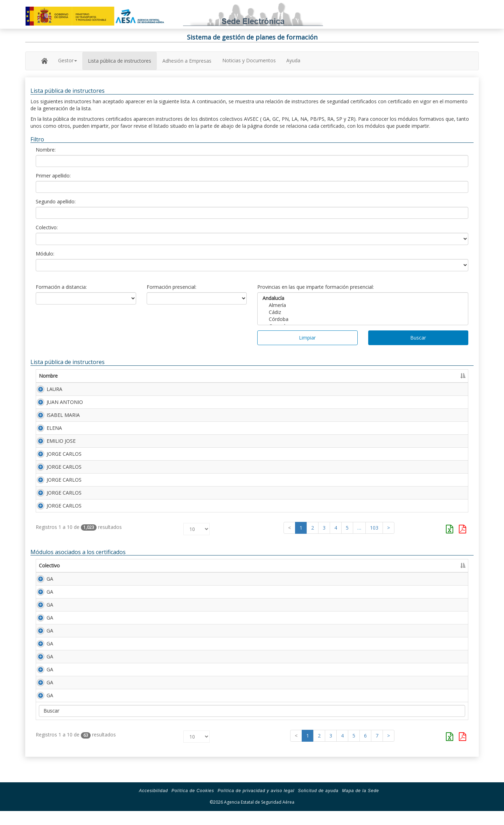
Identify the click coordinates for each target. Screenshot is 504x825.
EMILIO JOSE (53, 446)
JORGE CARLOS (56, 461)
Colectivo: (47, 227)
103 (374, 542)
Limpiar (307, 338)
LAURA (47, 389)
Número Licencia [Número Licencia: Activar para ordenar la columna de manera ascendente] (317, 376)
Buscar (418, 338)
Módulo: (45, 254)
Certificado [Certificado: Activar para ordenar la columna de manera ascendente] (375, 376)
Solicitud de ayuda (318, 805)
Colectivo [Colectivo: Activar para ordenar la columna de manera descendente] (49, 579)
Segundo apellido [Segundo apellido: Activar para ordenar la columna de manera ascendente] (222, 376)
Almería (363, 305)
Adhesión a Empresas (187, 61)
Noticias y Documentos (249, 60)
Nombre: (46, 150)
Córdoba (363, 319)
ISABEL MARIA (55, 418)
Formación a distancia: (61, 287)
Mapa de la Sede (360, 805)
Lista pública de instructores (120, 61)
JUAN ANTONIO (57, 403)
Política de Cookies (193, 805)
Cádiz (363, 312)
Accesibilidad (153, 805)
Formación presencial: (171, 287)
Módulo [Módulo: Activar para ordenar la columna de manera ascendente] (82, 579)
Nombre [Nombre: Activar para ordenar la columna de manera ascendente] (48, 376)
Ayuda (293, 60)
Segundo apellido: (56, 201)
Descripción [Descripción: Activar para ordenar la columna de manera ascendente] (118, 579)
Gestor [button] (68, 60)
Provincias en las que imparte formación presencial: (316, 287)
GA (42, 593)
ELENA (47, 432)
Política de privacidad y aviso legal (256, 805)
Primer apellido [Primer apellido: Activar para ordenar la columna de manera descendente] (125, 376)
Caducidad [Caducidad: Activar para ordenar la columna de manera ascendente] (412, 376)
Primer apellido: (53, 176)
